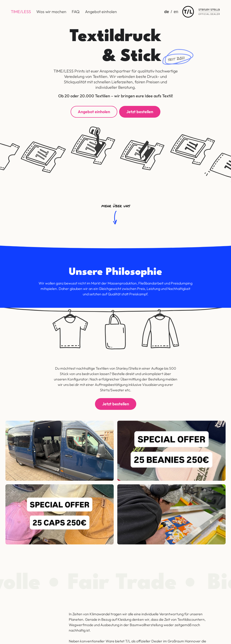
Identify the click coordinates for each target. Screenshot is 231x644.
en (176, 12)
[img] (188, 12)
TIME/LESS (21, 12)
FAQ (76, 12)
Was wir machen (51, 12)
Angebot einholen (101, 12)
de (167, 12)
